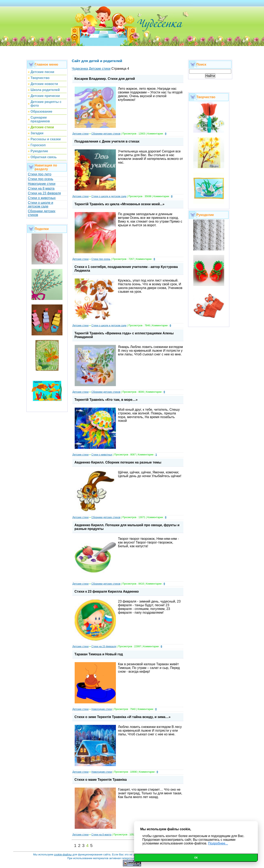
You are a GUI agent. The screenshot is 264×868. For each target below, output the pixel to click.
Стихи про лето (40, 174)
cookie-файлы (63, 854)
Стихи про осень (41, 179)
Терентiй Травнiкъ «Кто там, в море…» (106, 400)
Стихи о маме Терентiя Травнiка (101, 780)
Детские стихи (81, 134)
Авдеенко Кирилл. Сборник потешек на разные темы (118, 462)
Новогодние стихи (42, 184)
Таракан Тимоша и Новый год (99, 654)
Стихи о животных (42, 198)
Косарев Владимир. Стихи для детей (105, 79)
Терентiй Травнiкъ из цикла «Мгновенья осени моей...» (119, 204)
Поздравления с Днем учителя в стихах (107, 141)
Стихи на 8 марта (41, 188)
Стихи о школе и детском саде (41, 205)
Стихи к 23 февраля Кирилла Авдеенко (107, 591)
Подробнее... (218, 843)
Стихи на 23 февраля (44, 193)
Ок (196, 858)
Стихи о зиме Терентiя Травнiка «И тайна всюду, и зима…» (123, 717)
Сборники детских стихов (106, 134)
